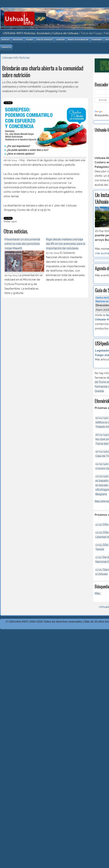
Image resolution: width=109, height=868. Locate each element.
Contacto (6, 47)
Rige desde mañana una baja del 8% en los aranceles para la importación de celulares (66, 244)
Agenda (29, 40)
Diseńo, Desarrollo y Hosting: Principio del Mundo (32, 634)
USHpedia (60, 40)
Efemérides (97, 40)
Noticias (6, 40)
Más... (98, 593)
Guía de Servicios (44, 40)
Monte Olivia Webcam (78, 40)
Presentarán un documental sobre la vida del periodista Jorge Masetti (22, 244)
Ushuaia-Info (10, 58)
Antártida (18, 40)
